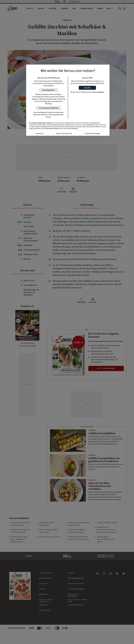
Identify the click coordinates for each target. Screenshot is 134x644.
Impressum (39, 133)
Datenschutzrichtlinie (64, 133)
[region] (68, 100)
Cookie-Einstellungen (92, 133)
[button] (87, 88)
